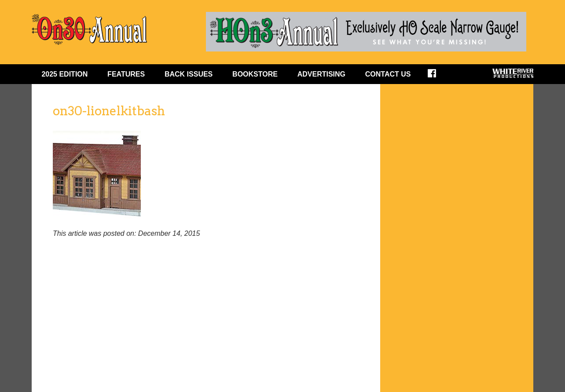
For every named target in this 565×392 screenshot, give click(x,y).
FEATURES (126, 74)
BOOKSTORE (255, 74)
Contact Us (388, 74)
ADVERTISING (321, 74)
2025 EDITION (64, 74)
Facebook (438, 76)
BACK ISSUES (189, 74)
